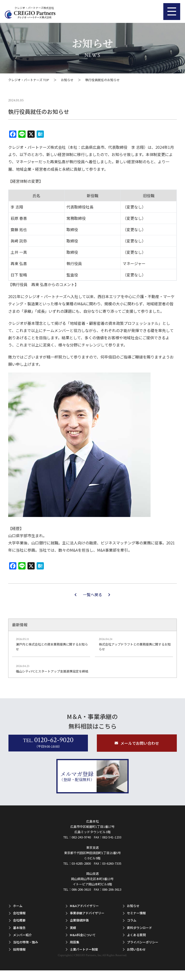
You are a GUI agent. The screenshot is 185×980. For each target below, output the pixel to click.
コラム (132, 920)
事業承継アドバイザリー (87, 913)
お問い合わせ (136, 949)
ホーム (18, 906)
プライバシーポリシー (143, 942)
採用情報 (19, 949)
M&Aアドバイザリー (84, 906)
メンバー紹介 (22, 935)
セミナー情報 (136, 913)
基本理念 (19, 928)
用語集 (75, 942)
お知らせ (67, 80)
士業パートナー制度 (84, 949)
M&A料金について (83, 935)
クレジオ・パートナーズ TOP (29, 80)
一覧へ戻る (92, 595)
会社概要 (19, 920)
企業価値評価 (79, 920)
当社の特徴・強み (26, 942)
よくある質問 (136, 935)
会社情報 (19, 913)
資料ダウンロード (139, 928)
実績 (73, 928)
